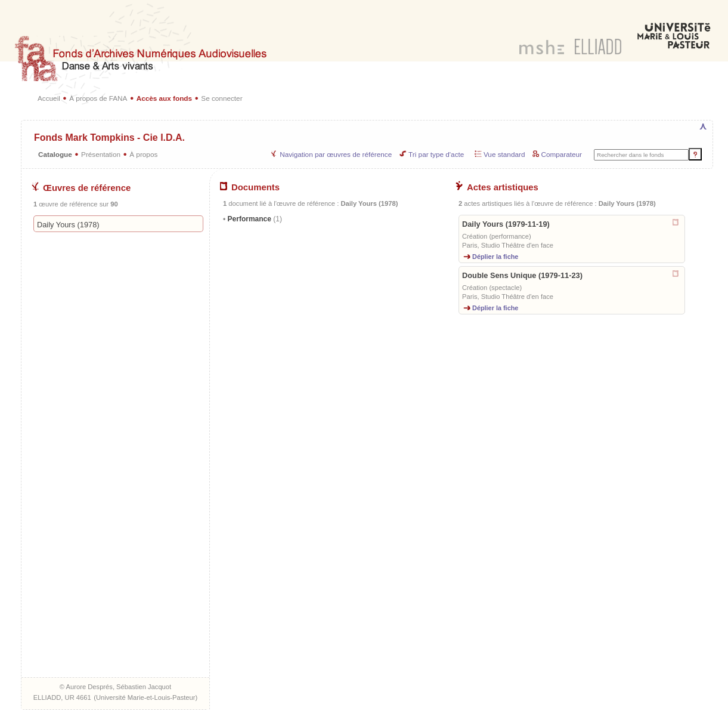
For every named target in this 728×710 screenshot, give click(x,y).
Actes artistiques (497, 187)
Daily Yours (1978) (68, 225)
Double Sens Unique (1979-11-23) (522, 275)
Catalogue (55, 154)
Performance (254, 219)
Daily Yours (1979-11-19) (506, 224)
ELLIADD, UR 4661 (62, 697)
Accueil (49, 98)
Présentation (101, 154)
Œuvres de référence (81, 188)
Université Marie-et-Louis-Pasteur (146, 697)
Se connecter (222, 98)
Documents (250, 187)
